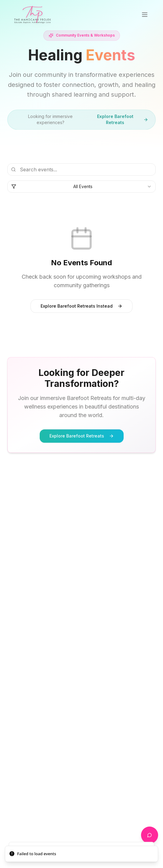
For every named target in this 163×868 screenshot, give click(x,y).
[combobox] (81, 187)
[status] (81, 854)
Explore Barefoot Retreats (123, 120)
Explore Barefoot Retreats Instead (81, 306)
